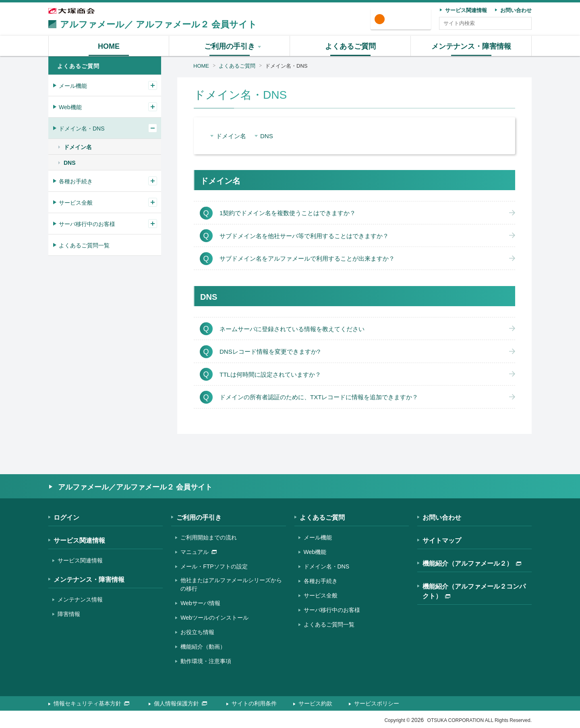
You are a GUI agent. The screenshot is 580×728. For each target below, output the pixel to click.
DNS (267, 136)
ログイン (404, 20)
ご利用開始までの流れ (209, 537)
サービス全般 (76, 203)
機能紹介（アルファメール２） (472, 563)
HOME (201, 66)
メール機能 (73, 86)
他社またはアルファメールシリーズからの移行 (231, 584)
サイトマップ (442, 540)
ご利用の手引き (199, 517)
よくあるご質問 (237, 66)
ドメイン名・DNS (286, 66)
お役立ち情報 (197, 632)
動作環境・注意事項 (206, 661)
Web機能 (70, 107)
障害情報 (69, 614)
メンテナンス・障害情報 (89, 580)
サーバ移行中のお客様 (87, 224)
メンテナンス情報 (80, 599)
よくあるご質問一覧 (84, 245)
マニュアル (199, 552)
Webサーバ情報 (200, 603)
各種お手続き (76, 181)
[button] (230, 46)
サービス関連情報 (79, 540)
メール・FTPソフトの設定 (214, 566)
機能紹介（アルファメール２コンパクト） (474, 591)
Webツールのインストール (214, 618)
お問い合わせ (442, 517)
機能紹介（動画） (203, 647)
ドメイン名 (231, 136)
